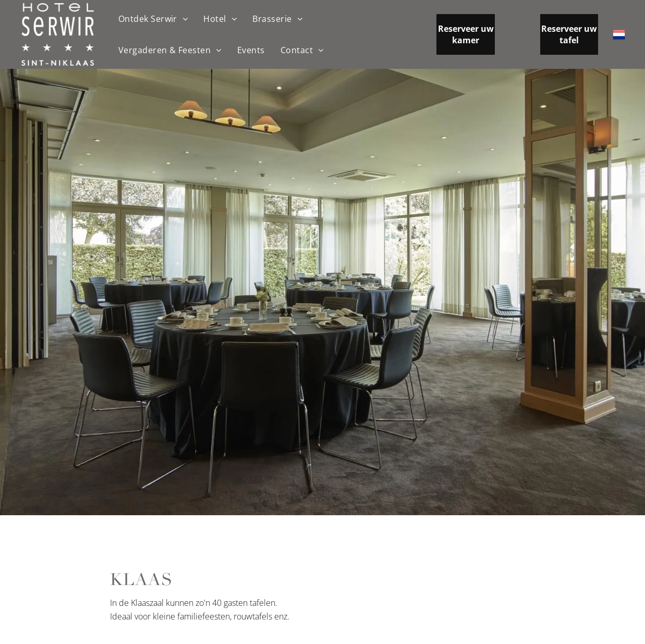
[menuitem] (153, 19)
